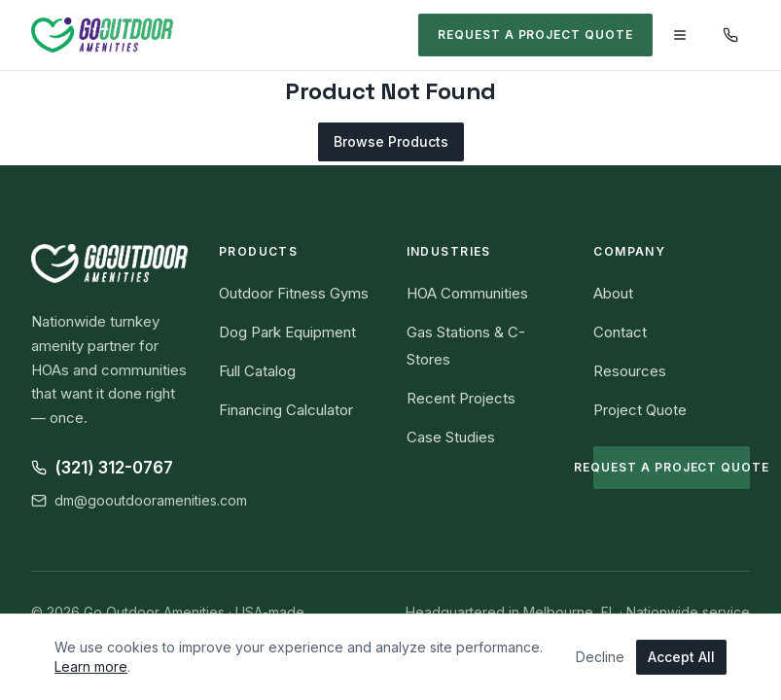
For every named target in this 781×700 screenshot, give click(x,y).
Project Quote (640, 410)
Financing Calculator (286, 410)
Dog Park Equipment (287, 332)
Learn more (91, 666)
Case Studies (451, 437)
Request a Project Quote (535, 35)
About (613, 293)
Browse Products (391, 141)
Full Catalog (257, 371)
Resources (630, 371)
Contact (620, 332)
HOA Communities (467, 293)
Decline (600, 657)
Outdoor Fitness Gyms (294, 293)
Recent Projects (461, 398)
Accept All (681, 657)
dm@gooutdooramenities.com (139, 500)
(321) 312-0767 (102, 468)
